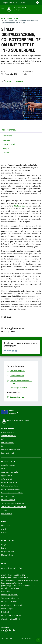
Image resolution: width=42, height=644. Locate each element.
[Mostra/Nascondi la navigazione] (3, 9)
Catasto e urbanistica (9, 482)
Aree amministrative (9, 436)
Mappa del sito (26, 638)
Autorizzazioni (7, 479)
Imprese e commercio (9, 496)
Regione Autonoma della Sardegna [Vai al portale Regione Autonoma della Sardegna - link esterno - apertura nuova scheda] (14, 3)
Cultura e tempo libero (9, 486)
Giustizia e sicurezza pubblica (12, 493)
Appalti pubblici (7, 475)
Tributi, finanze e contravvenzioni (14, 507)
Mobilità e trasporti (8, 500)
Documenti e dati (8, 453)
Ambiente (5, 468)
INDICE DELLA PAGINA (21, 130)
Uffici (3, 439)
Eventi (4, 548)
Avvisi (3, 529)
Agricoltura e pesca (8, 465)
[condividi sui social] (6, 81)
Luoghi (4, 544)
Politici (4, 446)
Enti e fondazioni (7, 443)
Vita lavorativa (7, 514)
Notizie (4, 533)
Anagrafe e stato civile (9, 472)
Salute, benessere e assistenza (12, 503)
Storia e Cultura (7, 555)
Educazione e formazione (10, 489)
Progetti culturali (8, 551)
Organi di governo (8, 432)
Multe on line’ (20, 206)
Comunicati (5, 526)
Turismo (4, 510)
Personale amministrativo (11, 450)
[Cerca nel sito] (36, 9)
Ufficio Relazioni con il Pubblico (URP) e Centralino (19, 580)
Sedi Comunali (7, 638)
